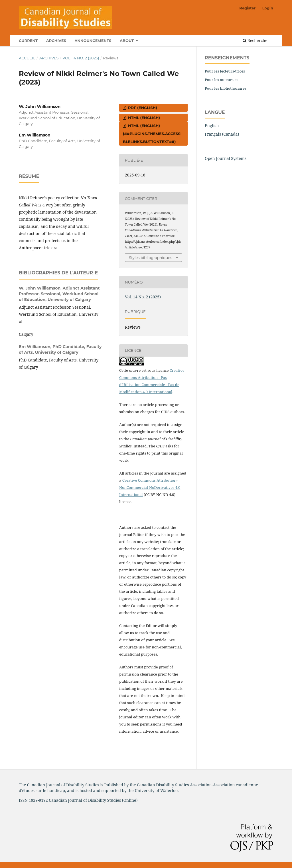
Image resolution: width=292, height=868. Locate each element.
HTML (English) (143, 118)
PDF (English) (142, 108)
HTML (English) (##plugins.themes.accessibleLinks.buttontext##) (152, 134)
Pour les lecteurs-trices (225, 71)
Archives (56, 41)
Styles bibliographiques (151, 258)
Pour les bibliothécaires (226, 88)
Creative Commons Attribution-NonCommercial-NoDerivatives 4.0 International (150, 487)
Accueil (27, 58)
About (127, 41)
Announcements (93, 41)
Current (28, 41)
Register (247, 8)
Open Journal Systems (226, 158)
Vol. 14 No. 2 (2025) (81, 58)
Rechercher (256, 40)
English (212, 125)
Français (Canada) (222, 134)
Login (268, 8)
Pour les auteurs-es (222, 80)
